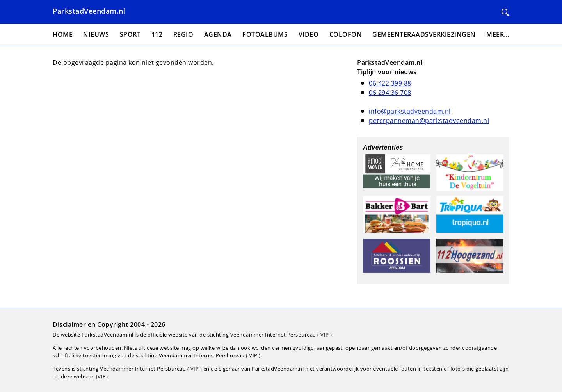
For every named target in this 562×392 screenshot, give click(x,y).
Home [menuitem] (63, 34)
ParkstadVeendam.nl (89, 11)
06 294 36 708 (390, 93)
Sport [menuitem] (130, 34)
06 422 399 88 (390, 83)
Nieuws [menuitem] (96, 34)
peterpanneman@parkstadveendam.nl (429, 121)
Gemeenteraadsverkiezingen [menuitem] (424, 34)
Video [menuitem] (309, 34)
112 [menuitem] (157, 34)
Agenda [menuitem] (218, 34)
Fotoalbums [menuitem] (265, 34)
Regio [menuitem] (183, 34)
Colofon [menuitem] (346, 34)
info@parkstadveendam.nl (410, 111)
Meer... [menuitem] (498, 34)
